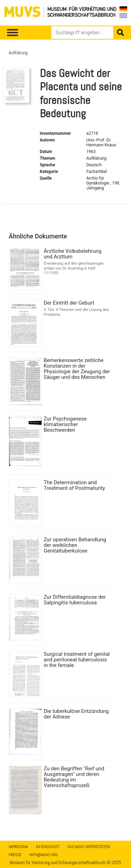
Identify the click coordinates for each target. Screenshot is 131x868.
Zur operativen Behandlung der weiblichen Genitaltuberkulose (75, 545)
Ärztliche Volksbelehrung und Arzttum (72, 254)
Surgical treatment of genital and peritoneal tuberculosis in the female (77, 660)
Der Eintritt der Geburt (69, 303)
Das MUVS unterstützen (89, 847)
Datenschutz (48, 847)
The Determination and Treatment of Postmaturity (74, 485)
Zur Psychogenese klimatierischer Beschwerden (65, 424)
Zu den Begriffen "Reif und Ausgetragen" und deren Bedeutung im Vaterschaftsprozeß (74, 777)
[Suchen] (82, 33)
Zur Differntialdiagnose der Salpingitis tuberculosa (75, 600)
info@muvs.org (43, 855)
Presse (15, 855)
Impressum (18, 847)
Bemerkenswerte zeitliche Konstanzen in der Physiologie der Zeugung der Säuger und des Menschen (77, 369)
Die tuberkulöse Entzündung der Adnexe (76, 714)
